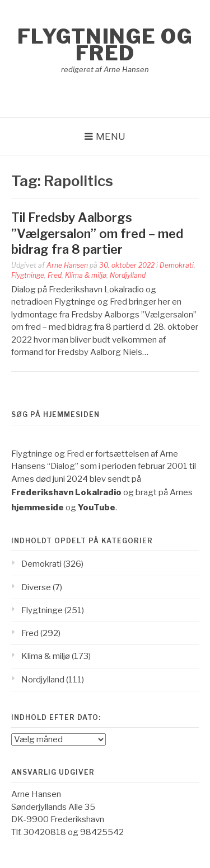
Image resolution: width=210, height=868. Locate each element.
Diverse (36, 587)
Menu (111, 136)
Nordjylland (128, 275)
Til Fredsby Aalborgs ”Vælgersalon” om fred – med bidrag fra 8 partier (97, 233)
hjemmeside (38, 507)
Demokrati (177, 265)
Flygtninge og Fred (105, 45)
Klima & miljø (86, 275)
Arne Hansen (67, 265)
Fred (55, 275)
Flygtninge (28, 275)
